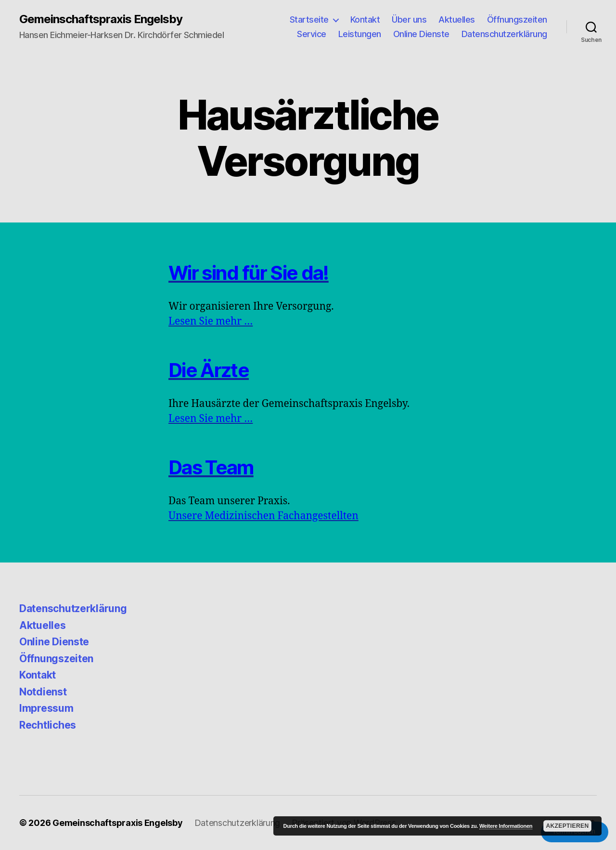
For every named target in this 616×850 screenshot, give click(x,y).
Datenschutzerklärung (504, 34)
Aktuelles (457, 20)
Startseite (309, 20)
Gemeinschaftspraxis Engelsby (101, 19)
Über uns (409, 20)
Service (312, 34)
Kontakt (365, 20)
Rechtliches (48, 725)
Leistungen (360, 34)
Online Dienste (421, 34)
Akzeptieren (567, 826)
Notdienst (43, 692)
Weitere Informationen (506, 826)
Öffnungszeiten (517, 20)
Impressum (46, 708)
